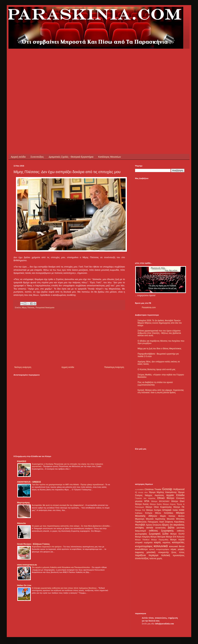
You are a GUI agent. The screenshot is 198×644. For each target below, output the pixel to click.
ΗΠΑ (147, 501)
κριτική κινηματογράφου (159, 549)
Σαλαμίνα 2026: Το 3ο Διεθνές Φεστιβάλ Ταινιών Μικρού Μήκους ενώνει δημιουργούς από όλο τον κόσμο (160, 323)
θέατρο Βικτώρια (158, 537)
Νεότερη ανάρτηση (23, 367)
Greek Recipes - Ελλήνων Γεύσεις (33, 544)
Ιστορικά (167, 510)
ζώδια (165, 534)
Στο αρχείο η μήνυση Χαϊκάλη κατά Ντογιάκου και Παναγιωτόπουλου (61, 567)
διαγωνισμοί (140, 531)
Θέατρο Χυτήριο (154, 510)
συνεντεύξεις (142, 558)
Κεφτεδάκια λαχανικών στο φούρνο (47, 547)
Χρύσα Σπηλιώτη (154, 525)
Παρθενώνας (141, 522)
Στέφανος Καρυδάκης (175, 522)
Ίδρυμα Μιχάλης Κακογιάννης (163, 492)
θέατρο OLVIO (177, 534)
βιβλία (171, 528)
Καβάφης (139, 513)
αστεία (150, 528)
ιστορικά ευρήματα (144, 543)
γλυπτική (180, 528)
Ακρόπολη (159, 495)
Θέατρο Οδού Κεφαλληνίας (159, 507)
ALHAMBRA (140, 489)
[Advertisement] (36, 85)
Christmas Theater (153, 489)
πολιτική (166, 555)
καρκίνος (167, 543)
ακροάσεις (179, 525)
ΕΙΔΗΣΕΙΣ (22, 461)
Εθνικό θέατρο (166, 498)
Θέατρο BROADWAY (160, 501)
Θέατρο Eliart (178, 501)
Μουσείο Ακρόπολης (156, 519)
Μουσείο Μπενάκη (176, 519)
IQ (136, 492)
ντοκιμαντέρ (164, 552)
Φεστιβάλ (140, 525)
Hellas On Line (24, 585)
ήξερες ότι (167, 525)
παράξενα (140, 555)
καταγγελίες (178, 542)
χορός (159, 558)
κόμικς (173, 549)
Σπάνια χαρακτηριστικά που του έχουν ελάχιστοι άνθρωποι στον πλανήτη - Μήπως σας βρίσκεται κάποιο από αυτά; (159, 333)
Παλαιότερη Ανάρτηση (114, 367)
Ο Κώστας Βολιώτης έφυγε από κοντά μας (156, 369)
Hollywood (179, 489)
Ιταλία (175, 510)
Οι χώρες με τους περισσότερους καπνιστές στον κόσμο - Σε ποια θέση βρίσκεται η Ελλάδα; (71, 526)
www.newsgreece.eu (27, 565)
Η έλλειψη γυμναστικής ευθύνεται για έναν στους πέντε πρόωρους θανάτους (64, 588)
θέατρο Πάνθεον (142, 540)
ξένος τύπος (178, 552)
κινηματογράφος (144, 546)
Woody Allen (143, 492)
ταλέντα (153, 558)
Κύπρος (149, 513)
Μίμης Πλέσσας (28, 307)
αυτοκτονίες (161, 528)
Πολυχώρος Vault (156, 522)
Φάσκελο (21, 523)
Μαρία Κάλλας (168, 516)
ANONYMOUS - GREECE (29, 482)
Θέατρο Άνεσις (142, 504)
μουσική (151, 552)
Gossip (167, 489)
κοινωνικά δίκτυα (177, 546)
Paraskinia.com (149, 307)
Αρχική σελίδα (18, 157)
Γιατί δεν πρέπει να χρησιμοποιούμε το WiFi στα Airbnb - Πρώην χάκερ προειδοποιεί (68, 484)
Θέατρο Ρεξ (140, 510)
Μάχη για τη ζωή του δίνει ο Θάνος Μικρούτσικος (159, 349)
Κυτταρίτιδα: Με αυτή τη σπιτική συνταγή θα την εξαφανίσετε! (58, 505)
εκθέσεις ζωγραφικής (161, 531)
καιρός (158, 542)
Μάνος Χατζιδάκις (164, 513)
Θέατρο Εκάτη (156, 504)
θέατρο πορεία (177, 540)
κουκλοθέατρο (141, 549)
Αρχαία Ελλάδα (175, 495)
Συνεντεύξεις (37, 157)
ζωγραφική (155, 534)
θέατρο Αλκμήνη (142, 537)
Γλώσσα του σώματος (145, 498)
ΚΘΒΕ (182, 510)
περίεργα (153, 555)
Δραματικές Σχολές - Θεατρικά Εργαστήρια (71, 157)
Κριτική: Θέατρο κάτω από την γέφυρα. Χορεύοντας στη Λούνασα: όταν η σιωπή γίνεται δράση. (161, 391)
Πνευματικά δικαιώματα (45, 307)
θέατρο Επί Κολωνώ (175, 537)
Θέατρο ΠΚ (179, 507)
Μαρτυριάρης (24, 503)
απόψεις (140, 528)
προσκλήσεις (179, 555)
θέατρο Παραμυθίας (160, 540)
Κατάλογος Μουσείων (110, 157)
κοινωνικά (161, 546)
